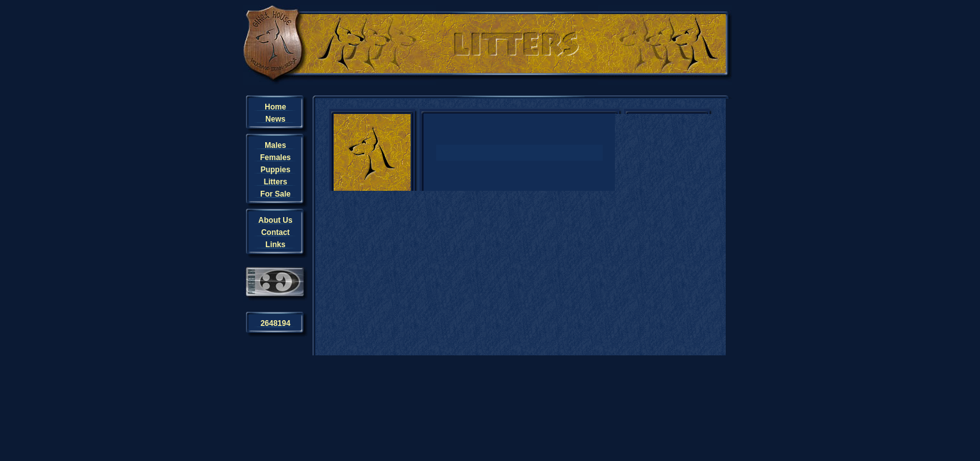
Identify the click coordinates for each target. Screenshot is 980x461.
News (275, 119)
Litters (276, 182)
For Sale (275, 194)
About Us (275, 220)
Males (275, 145)
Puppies (276, 170)
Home (275, 107)
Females (275, 158)
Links (275, 245)
